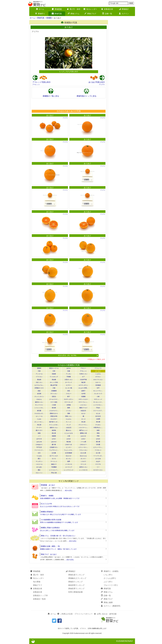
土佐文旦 (69, 428)
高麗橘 (83, 397)
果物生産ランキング (76, 575)
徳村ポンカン (54, 428)
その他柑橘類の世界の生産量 (51, 520)
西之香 (54, 433)
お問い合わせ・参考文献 (105, 614)
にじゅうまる (69, 433)
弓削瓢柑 (54, 467)
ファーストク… (39, 450)
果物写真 (57, 14)
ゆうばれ (39, 467)
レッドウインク (69, 470)
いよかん (98, 374)
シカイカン (83, 405)
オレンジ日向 (54, 382)
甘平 (98, 388)
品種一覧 (107, 14)
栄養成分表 (107, 9)
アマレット (36, 84)
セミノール (39, 416)
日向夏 (98, 445)
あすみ (69, 368)
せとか (83, 413)
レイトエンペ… (54, 470)
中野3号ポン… (98, 428)
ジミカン (69, 411)
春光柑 (54, 408)
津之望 (39, 425)
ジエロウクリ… (54, 411)
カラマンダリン (83, 385)
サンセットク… (98, 402)
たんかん (69, 419)
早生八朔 (54, 473)
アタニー (83, 368)
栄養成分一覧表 (39, 599)
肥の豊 (98, 442)
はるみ (98, 439)
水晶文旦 (83, 411)
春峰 (69, 408)
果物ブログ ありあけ (49, 554)
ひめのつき (69, 445)
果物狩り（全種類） (110, 571)
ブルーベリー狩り (111, 585)
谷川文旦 (98, 416)
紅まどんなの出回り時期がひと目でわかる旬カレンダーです (60, 506)
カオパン (98, 382)
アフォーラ (98, 368)
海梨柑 (54, 436)
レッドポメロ (83, 470)
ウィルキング (54, 377)
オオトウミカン (98, 380)
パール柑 (83, 442)
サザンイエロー (83, 399)
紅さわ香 (83, 453)
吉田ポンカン (83, 467)
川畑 (54, 388)
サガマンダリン (69, 399)
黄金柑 (39, 380)
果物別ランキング (75, 582)
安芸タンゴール (54, 368)
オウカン (98, 377)
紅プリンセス (54, 456)
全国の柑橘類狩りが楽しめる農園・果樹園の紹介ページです (60, 498)
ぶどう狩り (108, 582)
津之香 (83, 422)
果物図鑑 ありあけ (48, 485)
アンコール (39, 374)
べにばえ (39, 456)
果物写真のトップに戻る (87, 96)
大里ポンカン (69, 380)
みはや (98, 461)
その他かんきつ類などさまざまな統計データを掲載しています (61, 514)
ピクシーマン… (98, 447)
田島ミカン (69, 416)
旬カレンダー (90, 9)
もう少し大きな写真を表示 (69, 72)
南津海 (54, 430)
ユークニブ (69, 467)
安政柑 (54, 374)
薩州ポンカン (39, 402)
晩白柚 (69, 442)
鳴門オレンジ (83, 430)
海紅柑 (83, 382)
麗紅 (39, 470)
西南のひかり (54, 413)
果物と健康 (107, 602)
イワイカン (39, 377)
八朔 (69, 436)
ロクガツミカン (98, 470)
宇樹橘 (69, 377)
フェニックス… (69, 450)
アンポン (69, 374)
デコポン (98, 425)
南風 (39, 433)
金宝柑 (39, 394)
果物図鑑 (57, 9)
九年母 (83, 394)
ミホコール (39, 464)
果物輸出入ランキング (77, 578)
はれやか (54, 442)
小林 (98, 397)
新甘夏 (39, 411)
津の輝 (98, 422)
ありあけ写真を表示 (97, 82)
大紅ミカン (39, 382)
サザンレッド (98, 399)
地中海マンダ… (54, 422)
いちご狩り (108, 575)
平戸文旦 (39, 447)
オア (83, 377)
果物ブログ (90, 14)
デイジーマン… (83, 425)
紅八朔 (98, 453)
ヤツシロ (83, 464)
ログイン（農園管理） (111, 606)
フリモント (98, 450)
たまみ (39, 419)
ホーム (40, 9)
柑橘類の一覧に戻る (51, 96)
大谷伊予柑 (83, 380)
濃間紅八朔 (83, 433)
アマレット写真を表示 (42, 82)
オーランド (69, 382)
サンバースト (39, 405)
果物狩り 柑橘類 (47, 496)
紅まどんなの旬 (46, 504)
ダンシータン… (39, 422)
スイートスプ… (98, 411)
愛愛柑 (39, 368)
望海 (98, 433)
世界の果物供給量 (75, 592)
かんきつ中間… (83, 388)
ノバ (39, 436)
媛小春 (54, 445)
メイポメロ (69, 464)
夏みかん (69, 430)
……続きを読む (67, 490)
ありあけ (50, 115)
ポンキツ (83, 459)
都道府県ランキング (76, 585)
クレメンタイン (39, 397)
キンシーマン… (98, 391)
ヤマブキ (98, 464)
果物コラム (74, 14)
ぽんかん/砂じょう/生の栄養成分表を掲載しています (57, 530)
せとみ (98, 413)
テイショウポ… (54, 425)
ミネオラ (83, 461)
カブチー (69, 385)
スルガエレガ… (39, 413)
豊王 (39, 459)
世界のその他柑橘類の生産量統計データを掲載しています (59, 522)
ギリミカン (54, 394)
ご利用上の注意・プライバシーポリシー (75, 614)
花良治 (54, 397)
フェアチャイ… (54, 450)
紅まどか (69, 456)
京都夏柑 (54, 391)
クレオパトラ (98, 394)
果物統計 (124, 9)
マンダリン (39, 461)
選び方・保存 (74, 9)
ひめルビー (83, 445)
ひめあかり (39, 445)
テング (69, 425)
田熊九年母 (54, 416)
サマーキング (69, 402)
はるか (54, 439)
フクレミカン (83, 450)
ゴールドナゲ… (54, 399)
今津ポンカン (83, 374)
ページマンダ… (98, 456)
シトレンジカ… (39, 408)
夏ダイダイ (39, 430)
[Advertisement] (69, 104)
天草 (54, 371)
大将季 (98, 419)
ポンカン (69, 459)
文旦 (39, 453)
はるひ (83, 439)
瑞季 (69, 461)
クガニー (69, 394)
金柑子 (83, 391)
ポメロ (54, 459)
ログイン (124, 14)
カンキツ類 (69, 388)
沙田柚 (69, 405)
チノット (69, 422)
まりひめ (98, 459)
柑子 (69, 397)
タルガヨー (54, 419)
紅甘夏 (54, 453)
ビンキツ (69, 447)
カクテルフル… (39, 385)
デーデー (39, 428)
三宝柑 (54, 405)
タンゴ (83, 419)
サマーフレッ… (83, 402)
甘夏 (69, 371)
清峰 (69, 413)
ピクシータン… (83, 447)
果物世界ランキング (76, 589)
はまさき (83, 436)
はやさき (39, 439)
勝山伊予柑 (54, 385)
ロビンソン (39, 473)
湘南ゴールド (83, 408)
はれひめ (39, 442)
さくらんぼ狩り (110, 578)
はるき (69, 439)
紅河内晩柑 (69, 453)
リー (98, 467)
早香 (98, 436)
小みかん (39, 399)
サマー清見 (54, 402)
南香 (98, 430)
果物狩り (40, 14)
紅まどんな (83, 456)
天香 (39, 371)
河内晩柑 (98, 385)
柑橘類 (49, 18)
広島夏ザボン (54, 447)
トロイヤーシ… (83, 428)
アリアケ (102, 84)
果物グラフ (38, 585)
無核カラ (54, 464)
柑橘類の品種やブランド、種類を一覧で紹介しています (58, 549)
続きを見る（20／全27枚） (78, 355)
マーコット (54, 461)
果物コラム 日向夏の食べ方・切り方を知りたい (58, 536)
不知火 (98, 408)
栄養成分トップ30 (40, 596)
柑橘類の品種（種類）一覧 (50, 546)
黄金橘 (54, 380)
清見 (69, 391)
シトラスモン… (98, 405)
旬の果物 (37, 582)
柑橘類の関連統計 (47, 512)
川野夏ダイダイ (39, 388)
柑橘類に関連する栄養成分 (50, 528)
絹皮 (39, 391)
